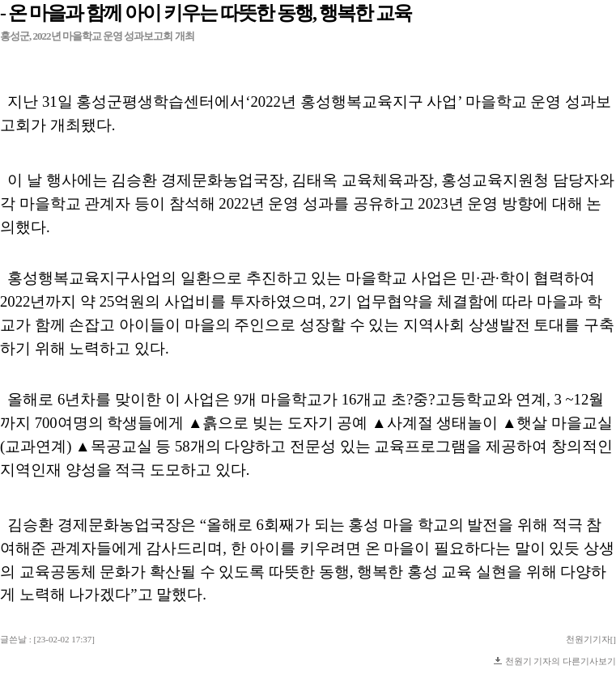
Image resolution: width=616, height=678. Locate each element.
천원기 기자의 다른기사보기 (561, 661)
